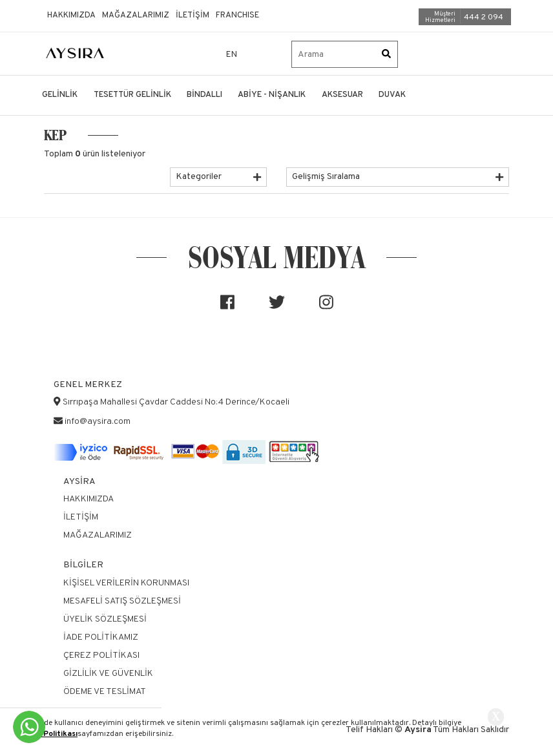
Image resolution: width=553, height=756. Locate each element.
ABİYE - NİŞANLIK (272, 95)
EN (232, 55)
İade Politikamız (101, 637)
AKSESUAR (342, 95)
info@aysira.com (98, 422)
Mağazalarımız (136, 16)
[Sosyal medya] (227, 308)
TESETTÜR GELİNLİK (132, 95)
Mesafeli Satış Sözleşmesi (122, 601)
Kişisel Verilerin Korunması (126, 583)
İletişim (193, 16)
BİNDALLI (204, 95)
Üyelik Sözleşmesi (105, 619)
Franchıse (237, 16)
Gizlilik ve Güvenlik (108, 674)
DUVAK (392, 95)
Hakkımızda (71, 16)
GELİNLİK (60, 95)
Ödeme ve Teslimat (105, 692)
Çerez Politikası (48, 734)
